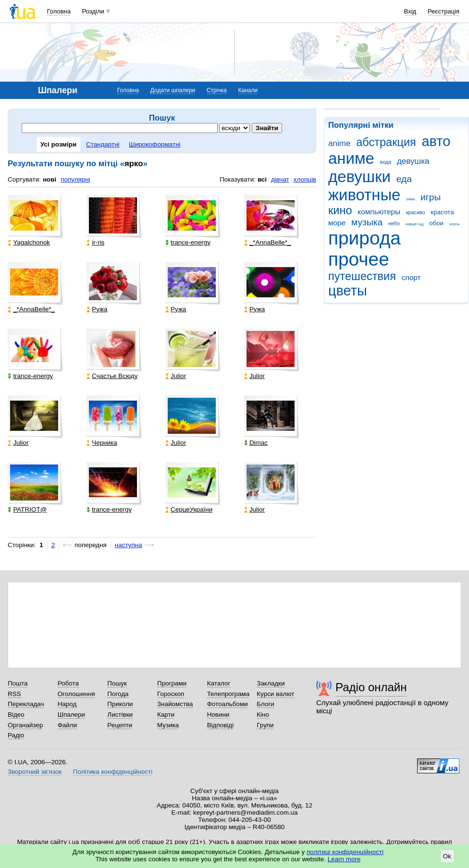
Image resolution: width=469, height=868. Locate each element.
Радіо (16, 735)
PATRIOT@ (27, 509)
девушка (413, 161)
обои (436, 223)
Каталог (219, 683)
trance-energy (188, 242)
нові (49, 179)
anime (339, 143)
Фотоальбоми (228, 704)
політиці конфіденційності (345, 852)
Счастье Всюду (112, 376)
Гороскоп (171, 694)
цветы (348, 291)
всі (262, 179)
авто (436, 141)
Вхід (410, 11)
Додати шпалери (173, 90)
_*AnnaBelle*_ (268, 242)
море (337, 223)
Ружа (97, 309)
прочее (359, 259)
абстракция (386, 142)
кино (340, 210)
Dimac (256, 443)
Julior (176, 376)
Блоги (265, 704)
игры (431, 197)
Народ (67, 704)
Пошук (117, 683)
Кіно (263, 715)
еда (404, 179)
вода (386, 162)
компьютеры (379, 212)
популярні (75, 179)
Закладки (271, 683)
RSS (14, 694)
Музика (168, 725)
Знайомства (175, 704)
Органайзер (25, 725)
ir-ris (95, 242)
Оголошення (76, 694)
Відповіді (221, 725)
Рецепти (120, 725)
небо (394, 223)
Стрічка (217, 90)
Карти (166, 715)
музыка (367, 222)
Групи (265, 725)
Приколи (120, 704)
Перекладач (26, 704)
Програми (172, 683)
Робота (68, 683)
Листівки (120, 715)
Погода (118, 694)
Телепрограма (228, 694)
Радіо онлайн (371, 687)
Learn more (344, 859)
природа (364, 238)
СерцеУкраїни (189, 509)
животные (364, 195)
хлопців (305, 179)
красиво (416, 212)
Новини (218, 715)
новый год (414, 224)
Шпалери (71, 715)
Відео (16, 715)
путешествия (362, 276)
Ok (447, 856)
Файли (68, 725)
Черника (102, 443)
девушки (359, 177)
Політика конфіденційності (113, 772)
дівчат (280, 179)
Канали (248, 90)
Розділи (93, 11)
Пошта (18, 683)
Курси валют (275, 694)
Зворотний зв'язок (35, 772)
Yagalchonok (29, 242)
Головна (59, 11)
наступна (129, 545)
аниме (351, 158)
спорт (411, 277)
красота (442, 212)
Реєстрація (444, 11)
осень (455, 224)
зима (410, 199)
